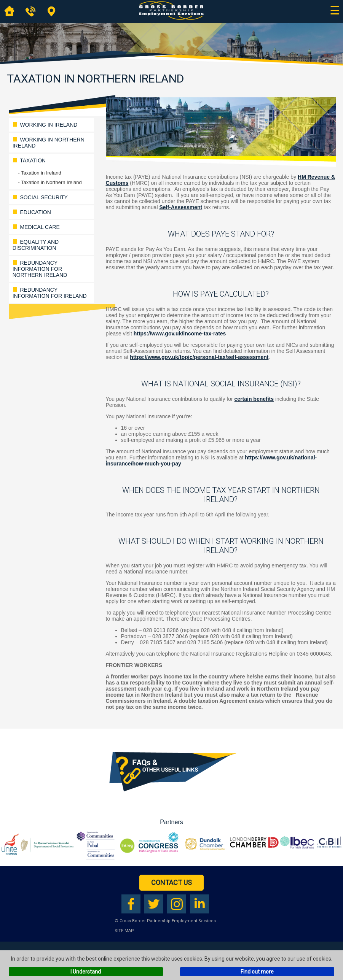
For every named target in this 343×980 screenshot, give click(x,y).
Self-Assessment (181, 207)
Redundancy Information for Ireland (50, 293)
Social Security (40, 197)
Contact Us (171, 882)
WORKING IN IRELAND (45, 125)
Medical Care (36, 227)
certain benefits (254, 399)
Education (32, 212)
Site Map (124, 931)
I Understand (86, 972)
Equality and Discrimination (36, 245)
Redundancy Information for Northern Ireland (40, 269)
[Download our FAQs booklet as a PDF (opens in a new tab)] (171, 797)
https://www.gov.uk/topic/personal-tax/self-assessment (199, 357)
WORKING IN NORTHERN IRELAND (49, 143)
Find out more (257, 972)
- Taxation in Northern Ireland (50, 182)
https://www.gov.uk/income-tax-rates (180, 334)
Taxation (29, 160)
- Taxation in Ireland (39, 173)
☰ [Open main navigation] (335, 10)
